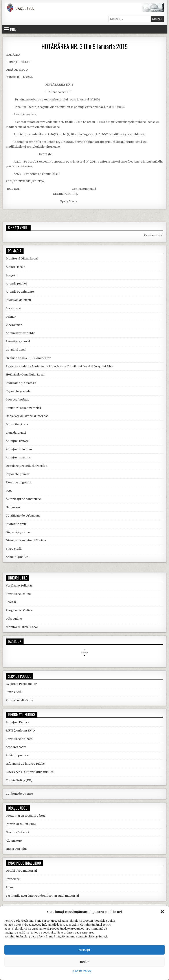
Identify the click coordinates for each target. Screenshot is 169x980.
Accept (84, 950)
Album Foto (14, 841)
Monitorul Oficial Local (22, 258)
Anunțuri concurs (18, 457)
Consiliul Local (16, 350)
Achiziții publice (17, 557)
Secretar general (18, 341)
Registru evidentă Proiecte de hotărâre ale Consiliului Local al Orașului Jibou (60, 366)
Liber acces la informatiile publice (30, 772)
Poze (9, 887)
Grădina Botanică (18, 832)
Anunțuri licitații (17, 441)
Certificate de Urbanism (23, 516)
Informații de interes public (25, 764)
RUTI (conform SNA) (20, 731)
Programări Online (19, 610)
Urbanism (13, 507)
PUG (9, 491)
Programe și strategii (21, 383)
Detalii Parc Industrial (21, 871)
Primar (11, 317)
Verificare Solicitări (19, 586)
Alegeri (11, 275)
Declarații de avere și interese (27, 416)
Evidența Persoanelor (21, 684)
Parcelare (13, 879)
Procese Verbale (17, 400)
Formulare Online (18, 594)
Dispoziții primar (18, 532)
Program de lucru (18, 300)
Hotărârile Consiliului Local (25, 375)
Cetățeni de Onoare (19, 794)
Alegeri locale (16, 267)
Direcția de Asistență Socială (26, 540)
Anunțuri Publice (18, 722)
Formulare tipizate (19, 739)
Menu (13, 29)
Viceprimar (14, 325)
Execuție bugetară (19, 482)
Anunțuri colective (19, 449)
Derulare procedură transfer (26, 466)
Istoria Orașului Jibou (21, 824)
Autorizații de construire (23, 499)
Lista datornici (16, 433)
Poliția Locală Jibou (19, 700)
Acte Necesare (16, 747)
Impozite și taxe (17, 424)
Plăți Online (14, 619)
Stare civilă (14, 549)
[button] (162, 912)
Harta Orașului (16, 849)
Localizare (13, 308)
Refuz (85, 962)
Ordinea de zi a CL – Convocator (28, 358)
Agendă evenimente (20, 292)
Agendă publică (17, 283)
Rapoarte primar (18, 474)
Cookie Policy (82, 971)
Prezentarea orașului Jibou (25, 816)
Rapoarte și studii (18, 391)
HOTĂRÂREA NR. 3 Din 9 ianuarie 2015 (84, 46)
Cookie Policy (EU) (19, 780)
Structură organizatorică (23, 408)
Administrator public (20, 333)
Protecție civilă (17, 524)
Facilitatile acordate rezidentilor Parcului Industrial (42, 896)
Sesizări (12, 602)
